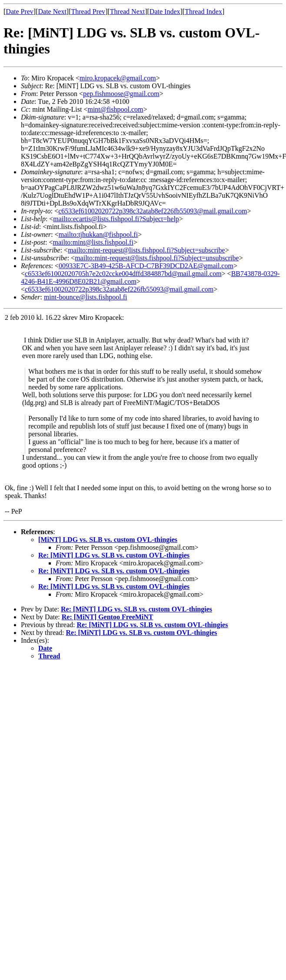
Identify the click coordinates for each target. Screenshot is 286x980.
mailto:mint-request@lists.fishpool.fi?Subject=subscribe (146, 250)
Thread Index (203, 12)
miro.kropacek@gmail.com (118, 78)
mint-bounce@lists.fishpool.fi (86, 297)
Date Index (165, 12)
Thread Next (127, 12)
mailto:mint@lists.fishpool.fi (93, 242)
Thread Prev (88, 12)
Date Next (52, 12)
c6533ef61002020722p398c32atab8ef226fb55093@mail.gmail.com (153, 211)
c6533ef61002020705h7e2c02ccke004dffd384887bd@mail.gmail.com (123, 274)
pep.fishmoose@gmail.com (121, 94)
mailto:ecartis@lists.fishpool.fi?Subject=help (116, 219)
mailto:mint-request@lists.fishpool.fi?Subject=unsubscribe (157, 258)
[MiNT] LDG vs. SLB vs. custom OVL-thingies (108, 540)
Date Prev (20, 12)
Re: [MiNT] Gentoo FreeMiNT (108, 617)
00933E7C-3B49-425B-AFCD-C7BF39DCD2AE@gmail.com (146, 266)
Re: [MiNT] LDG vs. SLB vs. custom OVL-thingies (114, 555)
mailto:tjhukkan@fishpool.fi (98, 234)
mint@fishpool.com (115, 109)
